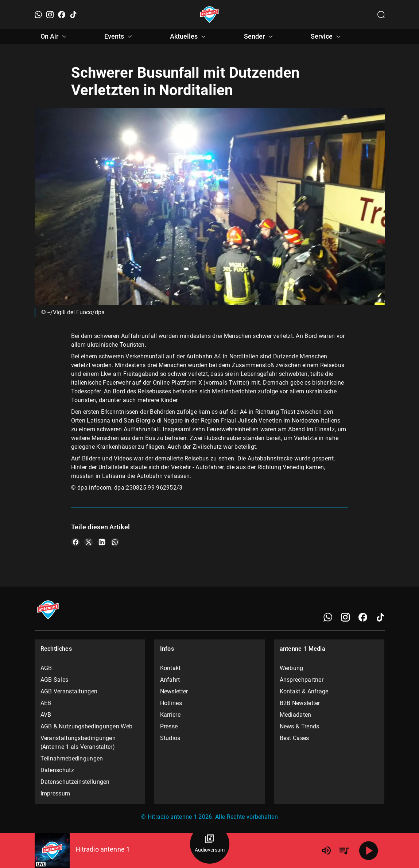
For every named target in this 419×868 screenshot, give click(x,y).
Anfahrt (170, 680)
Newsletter (174, 691)
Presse (169, 726)
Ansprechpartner (302, 680)
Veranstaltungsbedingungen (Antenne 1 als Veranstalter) (78, 742)
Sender (259, 36)
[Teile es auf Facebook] (75, 542)
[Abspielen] (369, 851)
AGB (46, 668)
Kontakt (170, 668)
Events (119, 36)
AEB (46, 703)
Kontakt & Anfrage (304, 691)
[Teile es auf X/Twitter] (89, 542)
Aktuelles (189, 36)
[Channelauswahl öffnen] (381, 15)
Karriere (170, 715)
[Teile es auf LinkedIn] (102, 542)
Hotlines (171, 703)
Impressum (55, 793)
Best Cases (294, 738)
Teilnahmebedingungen (72, 758)
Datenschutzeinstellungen (75, 782)
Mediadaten (296, 715)
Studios (170, 738)
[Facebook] (62, 15)
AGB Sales (55, 680)
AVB (46, 715)
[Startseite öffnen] (210, 15)
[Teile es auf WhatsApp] (115, 542)
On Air (55, 36)
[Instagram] (50, 15)
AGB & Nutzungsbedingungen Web (87, 726)
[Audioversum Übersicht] (210, 844)
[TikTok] (73, 15)
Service (327, 36)
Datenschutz (57, 770)
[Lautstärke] (326, 851)
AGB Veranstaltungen (69, 691)
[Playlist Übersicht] (344, 851)
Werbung (292, 668)
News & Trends (300, 726)
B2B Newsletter (300, 703)
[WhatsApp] (38, 15)
